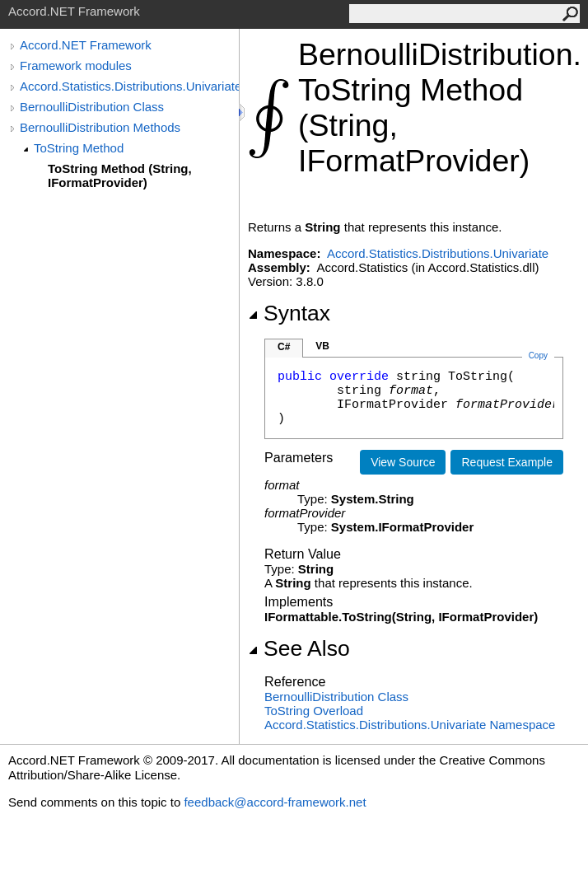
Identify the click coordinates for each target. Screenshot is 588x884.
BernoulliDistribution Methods (100, 127)
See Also (299, 648)
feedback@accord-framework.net (275, 802)
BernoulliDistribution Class (92, 107)
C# (284, 347)
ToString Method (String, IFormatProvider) (120, 175)
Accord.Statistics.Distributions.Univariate (129, 86)
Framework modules (76, 65)
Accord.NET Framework (86, 45)
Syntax (289, 313)
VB (322, 346)
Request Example (507, 462)
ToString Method (79, 148)
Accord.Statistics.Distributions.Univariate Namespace (410, 725)
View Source (403, 462)
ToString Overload (314, 711)
